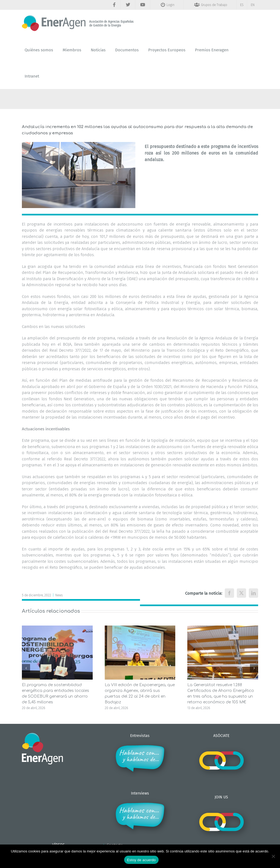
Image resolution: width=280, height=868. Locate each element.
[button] (26, 668)
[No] (273, 856)
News (59, 595)
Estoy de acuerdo (141, 860)
